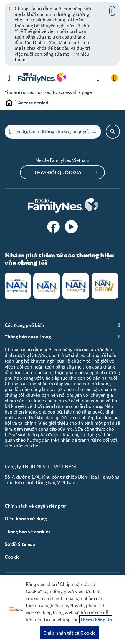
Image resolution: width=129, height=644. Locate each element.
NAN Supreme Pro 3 (76, 286)
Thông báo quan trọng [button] (28, 337)
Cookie (12, 557)
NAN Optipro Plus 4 (18, 286)
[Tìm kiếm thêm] (98, 78)
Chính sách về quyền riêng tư (35, 506)
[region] (64, 609)
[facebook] (54, 227)
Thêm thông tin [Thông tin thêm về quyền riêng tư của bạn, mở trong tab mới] (96, 619)
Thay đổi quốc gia (58, 172)
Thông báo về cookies (28, 531)
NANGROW (105, 286)
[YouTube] (71, 227)
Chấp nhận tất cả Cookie (70, 633)
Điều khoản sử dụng (26, 518)
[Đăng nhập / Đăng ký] (115, 78)
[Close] (112, 11)
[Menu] (9, 78)
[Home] (62, 206)
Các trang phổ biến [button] (24, 325)
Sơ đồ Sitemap (20, 544)
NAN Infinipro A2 (47, 286)
